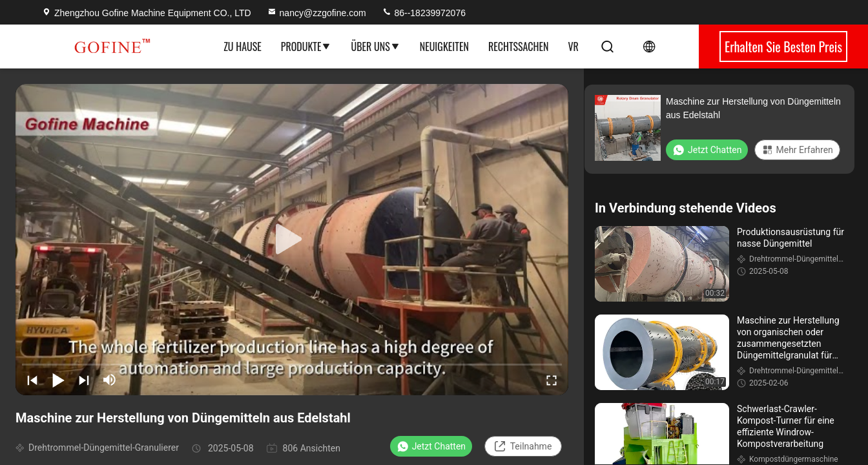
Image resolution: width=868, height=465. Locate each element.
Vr (573, 46)
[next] (84, 380)
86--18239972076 (424, 13)
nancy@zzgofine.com (316, 13)
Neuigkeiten (444, 46)
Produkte (306, 46)
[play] (292, 240)
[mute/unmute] (110, 380)
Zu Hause (243, 46)
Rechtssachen (519, 46)
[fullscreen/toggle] (552, 380)
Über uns (375, 46)
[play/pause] (58, 380)
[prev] (32, 380)
